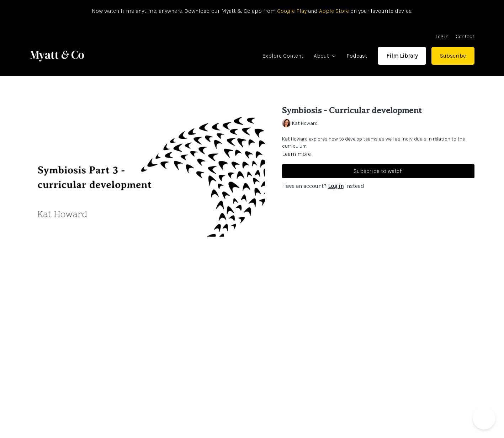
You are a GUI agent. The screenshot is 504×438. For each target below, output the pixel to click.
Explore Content (283, 56)
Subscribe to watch (378, 171)
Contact (465, 36)
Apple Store (334, 11)
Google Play (291, 11)
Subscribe (453, 56)
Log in (442, 36)
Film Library (402, 56)
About (325, 56)
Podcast (357, 56)
